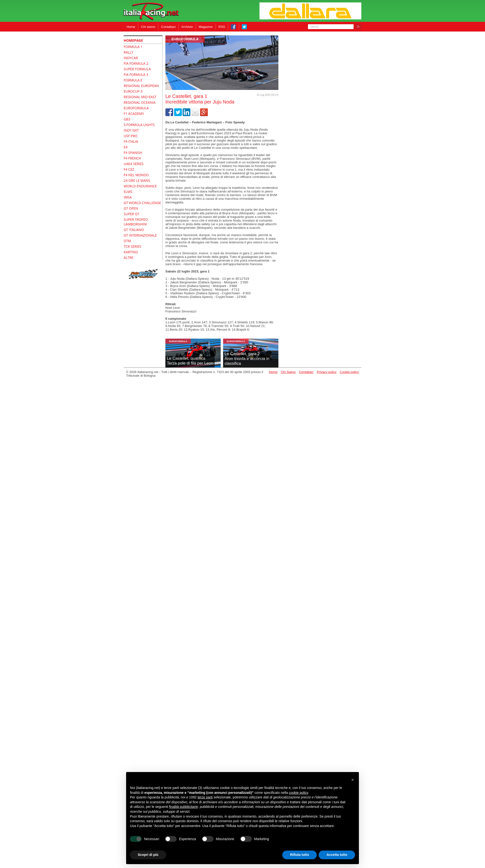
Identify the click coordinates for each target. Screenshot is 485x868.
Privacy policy (327, 372)
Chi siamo (148, 27)
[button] (353, 780)
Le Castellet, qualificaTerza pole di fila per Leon (190, 361)
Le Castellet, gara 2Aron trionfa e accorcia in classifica (247, 359)
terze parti (205, 797)
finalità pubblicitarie (183, 807)
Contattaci (168, 27)
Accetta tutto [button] (337, 855)
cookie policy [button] (298, 793)
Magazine (206, 27)
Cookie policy (349, 372)
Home (131, 27)
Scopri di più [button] (148, 855)
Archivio (187, 27)
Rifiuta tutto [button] (300, 855)
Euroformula (185, 39)
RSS (222, 27)
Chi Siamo (288, 372)
